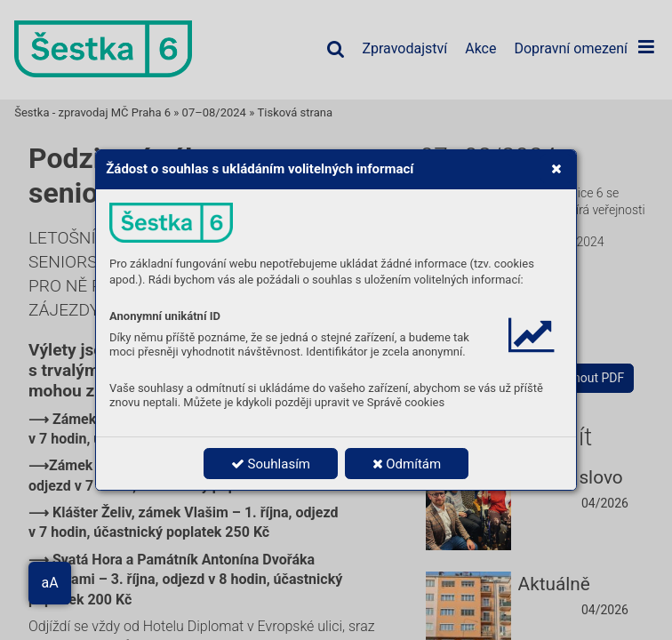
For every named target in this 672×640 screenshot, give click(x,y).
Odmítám (407, 464)
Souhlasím (271, 464)
